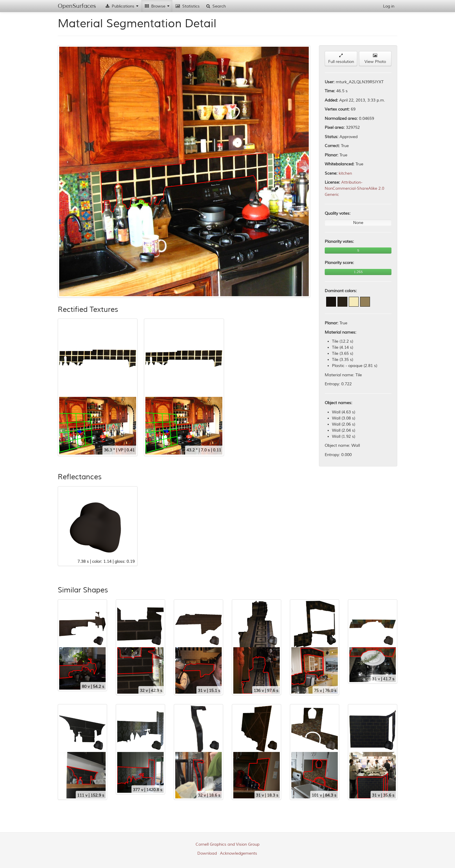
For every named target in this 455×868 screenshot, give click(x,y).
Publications (122, 6)
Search (216, 6)
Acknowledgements (239, 853)
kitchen (345, 173)
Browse (157, 6)
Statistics (187, 6)
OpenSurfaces (77, 6)
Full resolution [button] (341, 59)
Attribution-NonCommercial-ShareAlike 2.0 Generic (354, 188)
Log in (389, 6)
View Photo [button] (375, 59)
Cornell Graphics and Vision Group (228, 844)
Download (207, 853)
